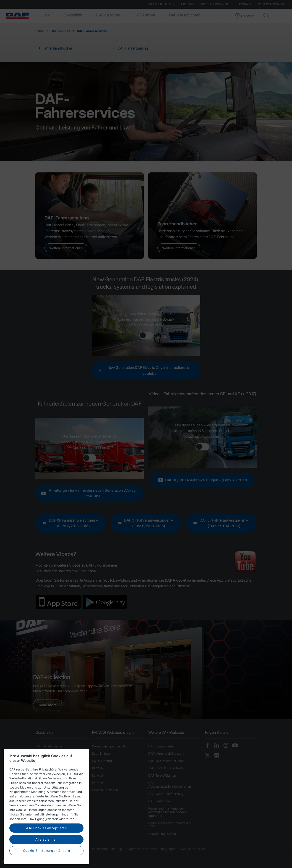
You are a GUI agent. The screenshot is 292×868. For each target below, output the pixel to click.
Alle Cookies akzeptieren (46, 830)
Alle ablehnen (46, 842)
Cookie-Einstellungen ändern (47, 853)
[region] (46, 809)
